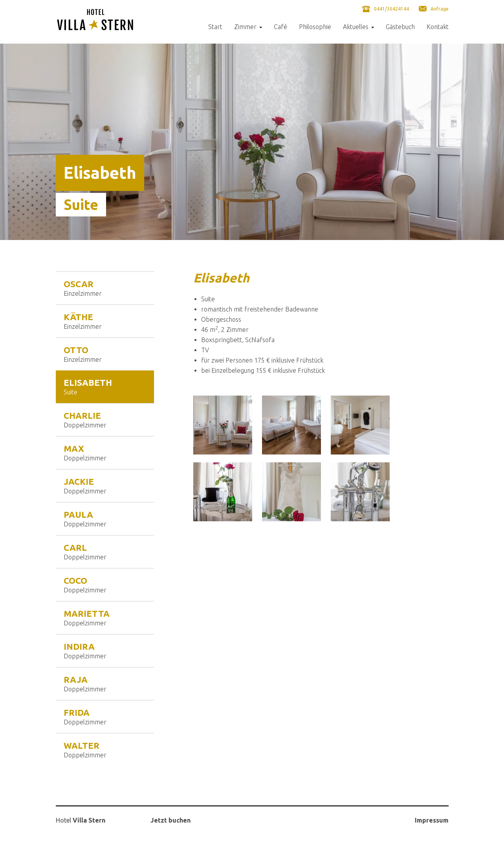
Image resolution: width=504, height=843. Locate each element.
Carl (105, 552)
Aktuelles (356, 27)
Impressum (432, 820)
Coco (105, 585)
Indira (105, 651)
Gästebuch (400, 27)
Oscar (105, 288)
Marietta (105, 618)
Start (215, 27)
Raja (105, 684)
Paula (105, 519)
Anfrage (440, 9)
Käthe (105, 321)
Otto (105, 354)
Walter (105, 750)
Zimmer (245, 27)
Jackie (105, 486)
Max (105, 453)
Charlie (105, 420)
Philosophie (315, 27)
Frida (105, 717)
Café (280, 27)
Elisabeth (105, 387)
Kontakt (438, 27)
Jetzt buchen (170, 820)
